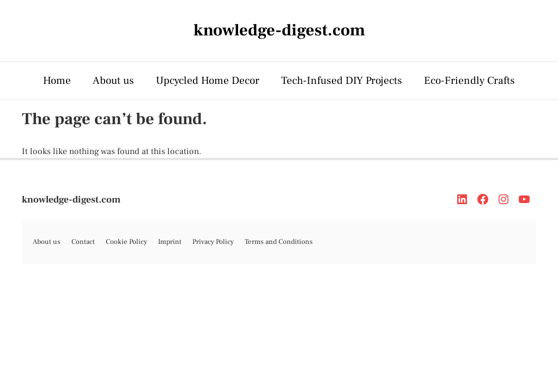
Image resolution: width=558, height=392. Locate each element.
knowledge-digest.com (71, 200)
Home (57, 81)
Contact (83, 242)
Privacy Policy (213, 242)
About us (113, 81)
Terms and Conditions (279, 242)
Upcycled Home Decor (208, 81)
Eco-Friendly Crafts (469, 81)
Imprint (170, 242)
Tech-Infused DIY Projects (342, 81)
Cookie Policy (126, 242)
